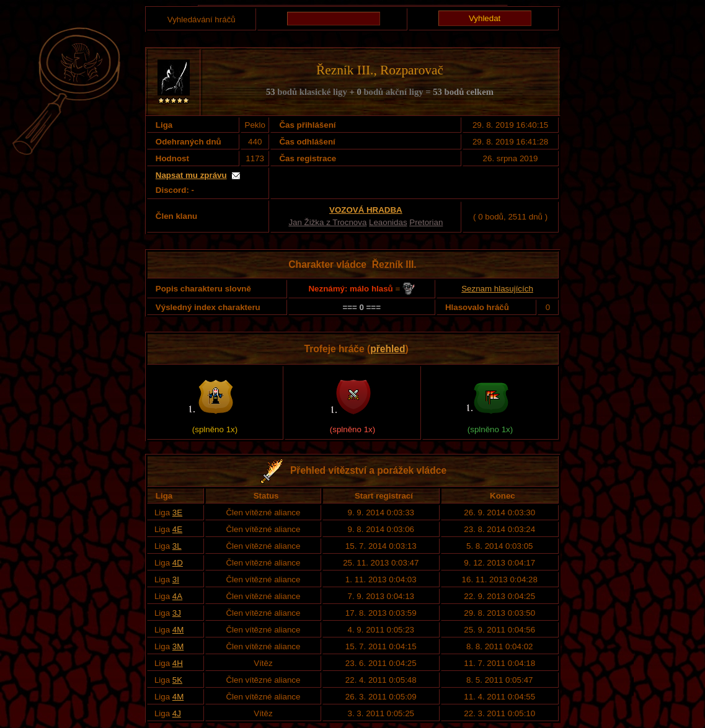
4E (177, 529)
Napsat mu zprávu (191, 175)
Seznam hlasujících (497, 289)
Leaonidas (388, 222)
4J (177, 713)
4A (177, 596)
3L (177, 546)
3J (177, 613)
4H (178, 663)
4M (178, 630)
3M (178, 646)
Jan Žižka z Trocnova (327, 222)
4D (178, 563)
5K (177, 680)
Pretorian (426, 222)
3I (176, 579)
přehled (388, 349)
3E (177, 513)
